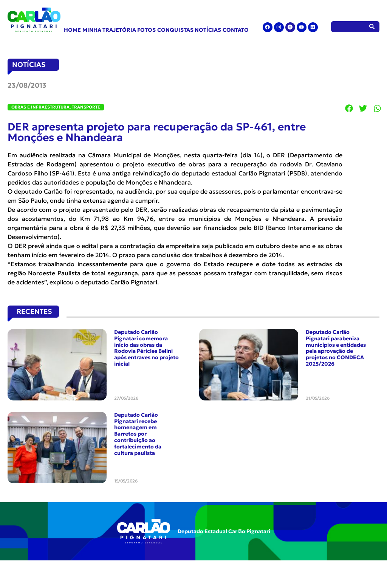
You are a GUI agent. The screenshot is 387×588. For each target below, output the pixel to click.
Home (72, 30)
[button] (349, 108)
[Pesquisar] (372, 27)
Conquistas (175, 30)
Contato (236, 30)
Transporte (86, 107)
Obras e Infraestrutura (40, 107)
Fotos (146, 30)
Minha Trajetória (109, 30)
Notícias (208, 30)
